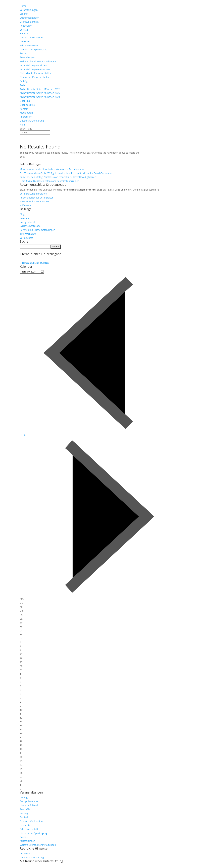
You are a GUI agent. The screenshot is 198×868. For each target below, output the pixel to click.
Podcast (24, 53)
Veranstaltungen (29, 10)
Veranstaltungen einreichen (35, 69)
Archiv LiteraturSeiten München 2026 (40, 89)
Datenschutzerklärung (32, 121)
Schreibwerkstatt (29, 45)
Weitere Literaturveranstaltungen (38, 61)
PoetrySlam (26, 26)
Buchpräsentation (29, 18)
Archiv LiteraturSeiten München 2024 (40, 97)
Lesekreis (25, 41)
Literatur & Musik (29, 22)
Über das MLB (27, 105)
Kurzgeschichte (28, 222)
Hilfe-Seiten (26, 205)
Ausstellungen (27, 57)
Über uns (25, 101)
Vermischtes (26, 238)
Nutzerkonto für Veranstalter (35, 73)
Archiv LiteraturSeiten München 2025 (40, 93)
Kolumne (25, 218)
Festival (24, 33)
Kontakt (24, 109)
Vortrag (24, 30)
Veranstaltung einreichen (33, 65)
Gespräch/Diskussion (31, 37)
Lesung (24, 14)
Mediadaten (26, 113)
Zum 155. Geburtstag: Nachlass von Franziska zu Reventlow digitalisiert (58, 177)
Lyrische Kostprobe (30, 226)
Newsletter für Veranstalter (34, 77)
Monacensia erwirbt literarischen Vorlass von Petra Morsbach (53, 169)
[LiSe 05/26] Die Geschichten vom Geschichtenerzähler (49, 181)
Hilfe (22, 125)
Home (23, 6)
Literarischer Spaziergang (33, 49)
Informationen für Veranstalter (36, 198)
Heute (23, 435)
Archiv (23, 85)
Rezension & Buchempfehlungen (37, 230)
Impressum (26, 117)
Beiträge (24, 81)
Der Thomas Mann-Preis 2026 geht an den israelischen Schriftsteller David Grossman (66, 173)
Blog (22, 214)
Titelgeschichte (28, 234)
